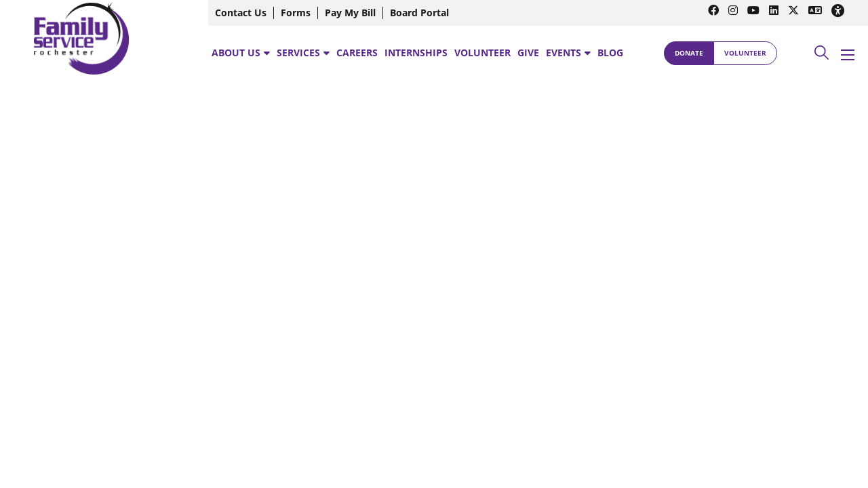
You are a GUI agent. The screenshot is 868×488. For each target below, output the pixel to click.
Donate (689, 53)
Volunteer (745, 53)
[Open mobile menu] (848, 55)
